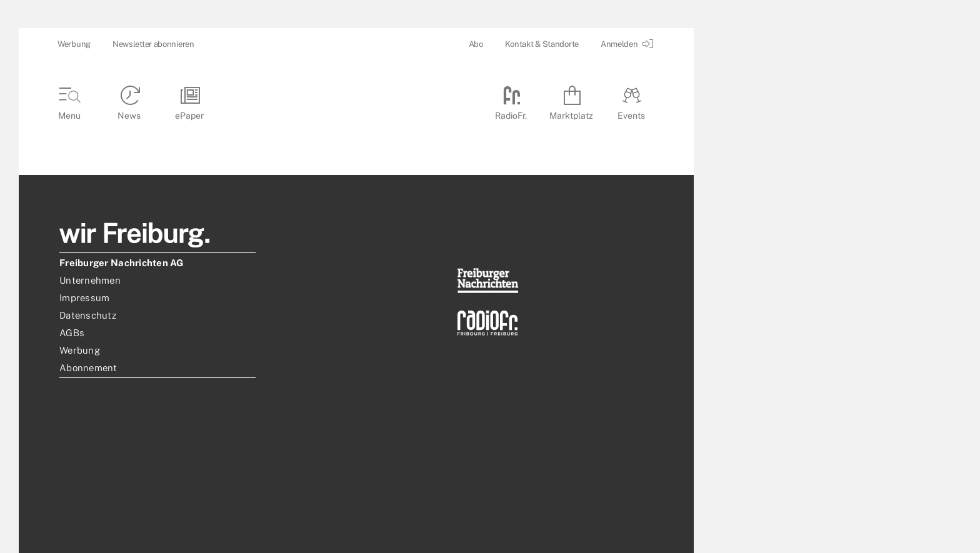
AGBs (72, 333)
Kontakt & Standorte (542, 44)
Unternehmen (90, 280)
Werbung (74, 44)
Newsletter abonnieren (153, 44)
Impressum (84, 298)
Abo (476, 44)
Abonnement (88, 368)
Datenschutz (88, 315)
